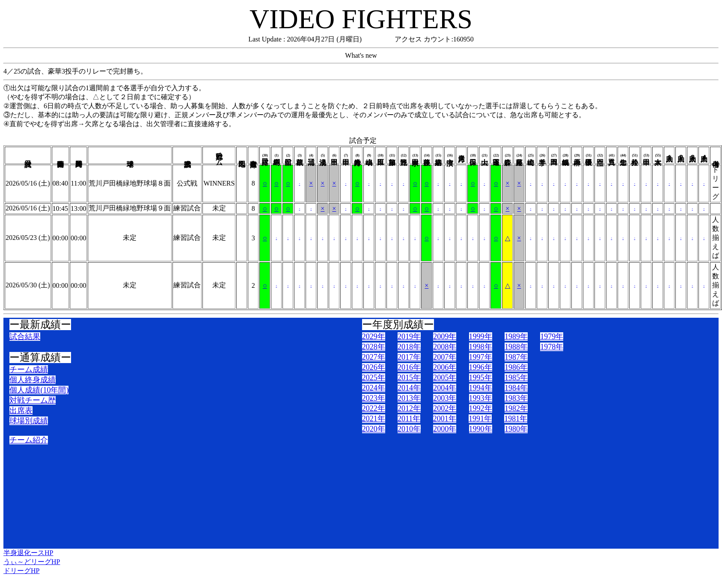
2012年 (409, 408)
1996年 (481, 367)
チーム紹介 (29, 440)
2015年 (409, 378)
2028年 (374, 347)
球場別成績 (29, 421)
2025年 (374, 378)
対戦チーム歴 (33, 400)
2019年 (409, 337)
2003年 (445, 398)
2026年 (374, 367)
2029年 (374, 337)
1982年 (516, 408)
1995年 (481, 378)
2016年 (409, 367)
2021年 (374, 419)
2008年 (445, 347)
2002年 (445, 408)
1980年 (516, 429)
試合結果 (25, 337)
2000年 (445, 429)
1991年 (480, 419)
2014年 (409, 388)
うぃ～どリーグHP (32, 562)
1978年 (552, 347)
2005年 (445, 378)
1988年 (516, 347)
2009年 (445, 337)
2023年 (374, 398)
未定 (219, 208)
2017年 (409, 357)
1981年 (516, 419)
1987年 (516, 357)
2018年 (409, 347)
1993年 (481, 398)
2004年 (445, 388)
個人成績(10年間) (39, 390)
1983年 (516, 398)
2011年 (409, 419)
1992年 (481, 408)
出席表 (21, 411)
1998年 (481, 347)
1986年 (516, 367)
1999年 (481, 337)
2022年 (374, 408)
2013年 (409, 398)
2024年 (374, 388)
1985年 (516, 378)
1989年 (516, 337)
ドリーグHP (21, 571)
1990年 (481, 429)
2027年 (374, 357)
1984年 (516, 388)
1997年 (481, 357)
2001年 (445, 419)
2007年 (445, 357)
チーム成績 (29, 369)
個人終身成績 (33, 380)
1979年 (552, 337)
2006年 (445, 367)
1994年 (481, 388)
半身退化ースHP (28, 553)
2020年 (374, 429)
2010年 (409, 429)
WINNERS (219, 183)
